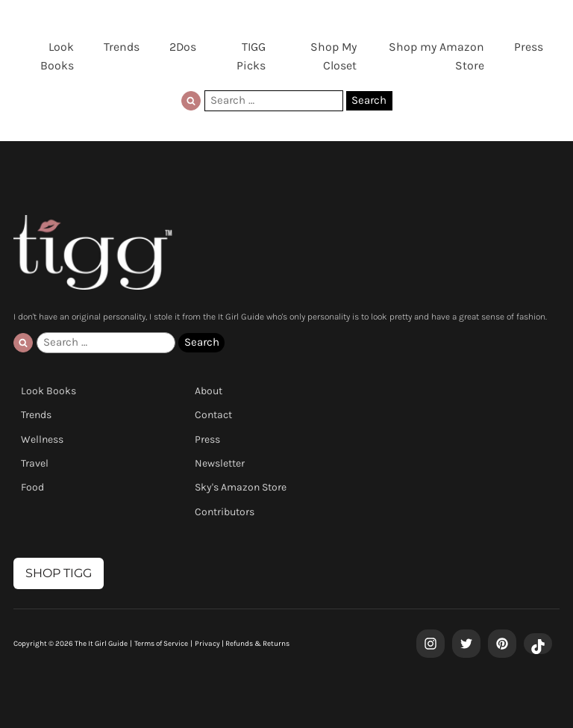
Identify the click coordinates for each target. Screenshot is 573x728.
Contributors (225, 512)
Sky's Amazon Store (241, 487)
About (209, 391)
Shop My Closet (334, 56)
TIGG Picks (251, 56)
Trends (122, 47)
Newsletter (220, 463)
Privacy (207, 644)
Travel (35, 463)
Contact (213, 415)
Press (529, 47)
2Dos (183, 47)
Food (32, 487)
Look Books (57, 56)
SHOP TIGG (59, 573)
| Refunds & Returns (255, 644)
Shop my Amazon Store (436, 56)
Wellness (42, 439)
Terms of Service (161, 644)
